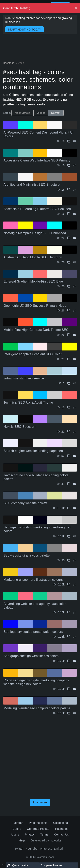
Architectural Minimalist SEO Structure (32, 185)
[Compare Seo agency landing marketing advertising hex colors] (74, 536)
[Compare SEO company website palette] (74, 508)
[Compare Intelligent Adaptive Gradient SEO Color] (74, 359)
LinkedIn (60, 849)
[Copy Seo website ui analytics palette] (69, 560)
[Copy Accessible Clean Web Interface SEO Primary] (69, 165)
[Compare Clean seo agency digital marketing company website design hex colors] (74, 689)
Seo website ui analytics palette (27, 555)
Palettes (18, 823)
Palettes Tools (38, 823)
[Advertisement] (40, 756)
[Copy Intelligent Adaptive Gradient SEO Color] (69, 359)
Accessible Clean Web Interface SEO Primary (37, 160)
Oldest (41, 113)
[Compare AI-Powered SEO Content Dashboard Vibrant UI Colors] (74, 141)
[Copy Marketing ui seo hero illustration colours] (69, 585)
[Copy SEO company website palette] (69, 508)
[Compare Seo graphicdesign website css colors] (74, 661)
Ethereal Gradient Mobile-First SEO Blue (33, 281)
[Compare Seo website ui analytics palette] (74, 560)
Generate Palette (38, 829)
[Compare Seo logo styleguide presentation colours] (74, 637)
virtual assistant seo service (24, 378)
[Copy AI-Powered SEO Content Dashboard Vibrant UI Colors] (69, 141)
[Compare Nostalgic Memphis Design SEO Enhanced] (74, 238)
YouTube (32, 849)
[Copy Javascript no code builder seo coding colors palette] (69, 484)
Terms (44, 835)
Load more (40, 802)
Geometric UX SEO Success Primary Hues (35, 306)
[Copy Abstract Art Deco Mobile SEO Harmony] (69, 262)
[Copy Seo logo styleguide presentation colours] (69, 637)
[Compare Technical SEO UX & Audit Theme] (74, 407)
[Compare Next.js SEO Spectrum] (74, 432)
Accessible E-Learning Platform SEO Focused (37, 209)
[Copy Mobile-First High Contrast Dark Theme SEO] (69, 335)
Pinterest (46, 849)
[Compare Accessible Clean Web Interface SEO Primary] (74, 165)
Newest (56, 113)
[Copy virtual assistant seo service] (69, 383)
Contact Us (61, 835)
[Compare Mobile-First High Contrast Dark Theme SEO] (74, 335)
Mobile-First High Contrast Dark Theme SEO (36, 330)
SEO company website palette (26, 503)
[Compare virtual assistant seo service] (74, 383)
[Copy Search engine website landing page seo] (69, 456)
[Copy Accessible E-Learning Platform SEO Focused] (69, 214)
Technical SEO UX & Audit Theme (28, 402)
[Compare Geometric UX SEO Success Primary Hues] (74, 311)
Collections (60, 823)
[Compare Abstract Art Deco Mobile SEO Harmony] (74, 262)
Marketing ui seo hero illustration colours (33, 580)
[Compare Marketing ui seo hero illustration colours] (74, 585)
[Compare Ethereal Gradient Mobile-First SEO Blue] (74, 286)
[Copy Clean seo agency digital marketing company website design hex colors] (69, 689)
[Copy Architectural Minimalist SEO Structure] (69, 190)
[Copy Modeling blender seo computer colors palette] (69, 713)
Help (22, 840)
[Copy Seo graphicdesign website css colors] (69, 661)
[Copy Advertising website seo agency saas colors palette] (69, 613)
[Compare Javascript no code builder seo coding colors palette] (74, 484)
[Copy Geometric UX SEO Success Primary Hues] (69, 311)
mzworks (56, 840)
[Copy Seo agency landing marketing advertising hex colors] (69, 536)
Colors (17, 829)
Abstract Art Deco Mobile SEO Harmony (33, 257)
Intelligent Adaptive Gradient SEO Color (33, 354)
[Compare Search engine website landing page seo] (74, 456)
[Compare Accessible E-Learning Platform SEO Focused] (74, 214)
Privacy (30, 835)
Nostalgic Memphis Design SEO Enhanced (35, 233)
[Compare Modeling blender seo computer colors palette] (74, 713)
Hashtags (61, 829)
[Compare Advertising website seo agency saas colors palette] (74, 613)
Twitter (19, 849)
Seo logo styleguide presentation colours (33, 632)
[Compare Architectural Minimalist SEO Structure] (74, 190)
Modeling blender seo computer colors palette (37, 708)
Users (15, 835)
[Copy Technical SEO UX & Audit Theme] (69, 407)
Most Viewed (23, 113)
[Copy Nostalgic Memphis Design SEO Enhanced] (69, 238)
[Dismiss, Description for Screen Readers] (76, 8)
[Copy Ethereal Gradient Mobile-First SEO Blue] (69, 286)
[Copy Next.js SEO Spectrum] (69, 432)
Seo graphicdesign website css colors (31, 656)
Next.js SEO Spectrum (20, 427)
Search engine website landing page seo (33, 451)
